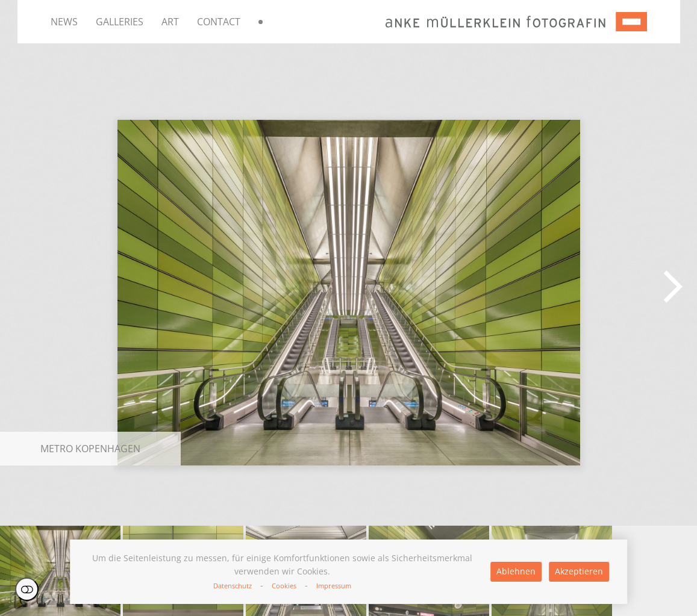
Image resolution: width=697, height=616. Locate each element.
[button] (673, 287)
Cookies (284, 586)
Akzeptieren (579, 571)
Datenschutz (233, 586)
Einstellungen (27, 589)
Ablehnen (516, 571)
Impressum (334, 586)
